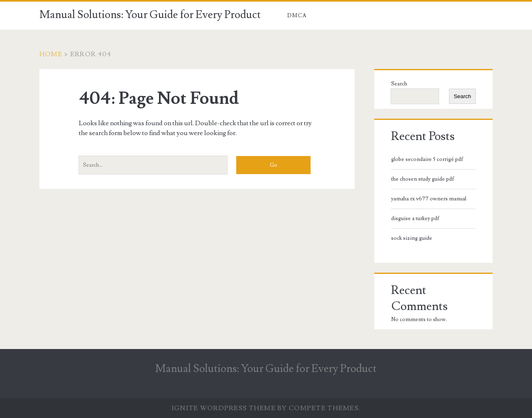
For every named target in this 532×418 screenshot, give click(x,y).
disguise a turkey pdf (415, 218)
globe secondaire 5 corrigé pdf (427, 159)
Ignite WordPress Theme (224, 408)
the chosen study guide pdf (423, 179)
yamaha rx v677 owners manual (429, 199)
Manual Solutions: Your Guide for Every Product (150, 15)
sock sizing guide (412, 238)
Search (399, 84)
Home (51, 54)
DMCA (297, 16)
